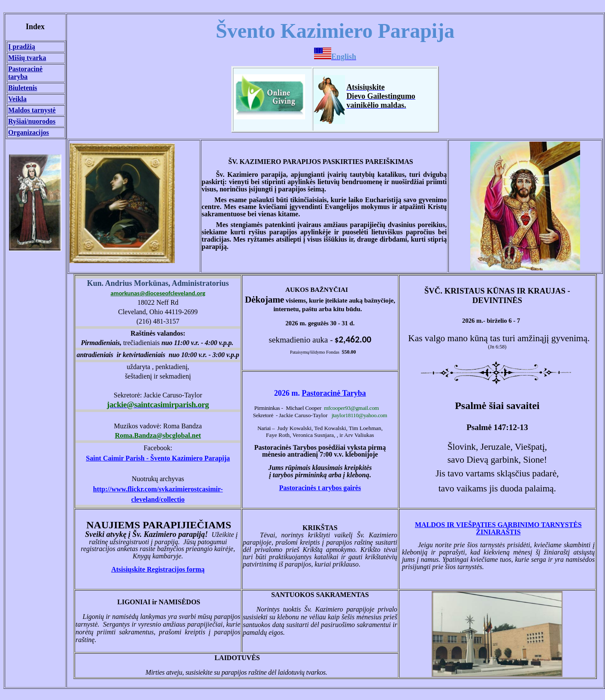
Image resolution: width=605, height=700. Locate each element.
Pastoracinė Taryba (334, 393)
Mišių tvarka (27, 58)
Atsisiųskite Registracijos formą (158, 569)
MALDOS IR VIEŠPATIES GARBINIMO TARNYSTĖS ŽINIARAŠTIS (498, 528)
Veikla (17, 99)
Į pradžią (22, 47)
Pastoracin (320, 488)
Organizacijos (29, 132)
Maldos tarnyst (32, 110)
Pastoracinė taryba (25, 73)
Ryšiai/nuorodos (32, 121)
